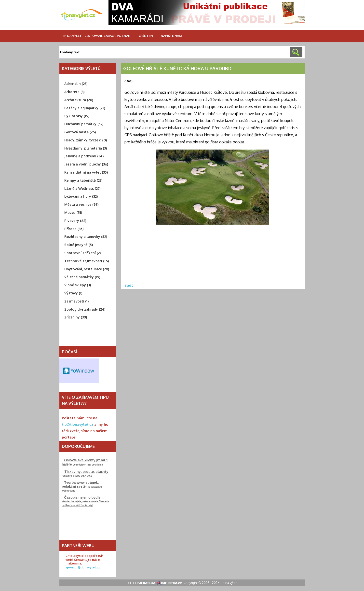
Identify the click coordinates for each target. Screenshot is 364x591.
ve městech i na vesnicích (85, 462)
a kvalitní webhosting (82, 486)
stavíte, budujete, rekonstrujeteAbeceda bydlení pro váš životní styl (85, 501)
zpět (129, 285)
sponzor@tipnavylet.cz (83, 567)
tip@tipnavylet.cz (78, 424)
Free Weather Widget (79, 371)
